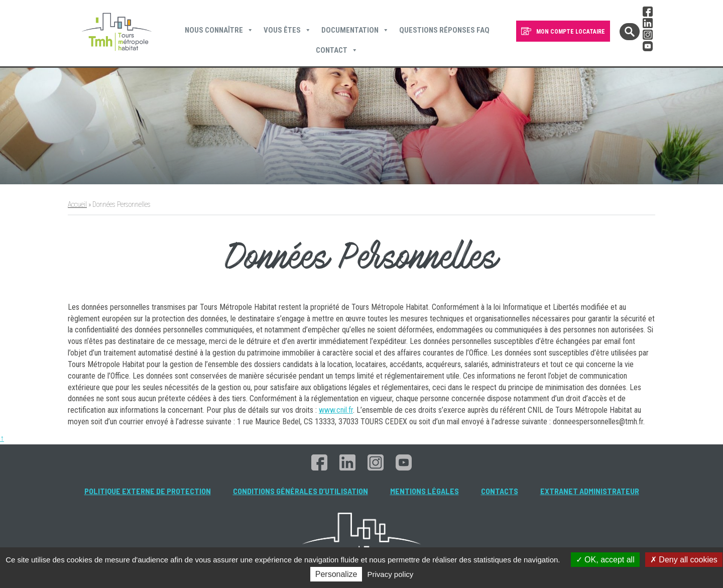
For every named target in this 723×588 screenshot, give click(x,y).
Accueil (77, 204)
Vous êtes (287, 30)
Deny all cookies (684, 560)
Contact (337, 50)
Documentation (355, 30)
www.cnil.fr (336, 410)
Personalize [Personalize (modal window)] (336, 574)
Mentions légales (425, 491)
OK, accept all (605, 560)
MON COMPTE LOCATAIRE (571, 32)
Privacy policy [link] (391, 574)
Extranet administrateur (590, 491)
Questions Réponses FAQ (444, 30)
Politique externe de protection (148, 491)
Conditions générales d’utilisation (300, 491)
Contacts (500, 491)
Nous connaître (219, 30)
